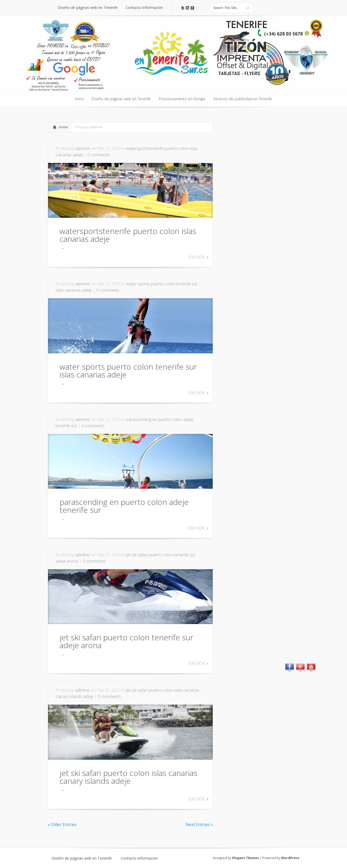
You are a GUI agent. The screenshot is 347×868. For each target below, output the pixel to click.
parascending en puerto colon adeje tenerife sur (124, 506)
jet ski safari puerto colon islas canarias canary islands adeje (128, 777)
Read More (197, 257)
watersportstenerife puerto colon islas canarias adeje (128, 235)
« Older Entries (62, 824)
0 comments (99, 155)
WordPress (290, 858)
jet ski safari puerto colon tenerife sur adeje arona (126, 641)
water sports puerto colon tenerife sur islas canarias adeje (128, 371)
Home (63, 127)
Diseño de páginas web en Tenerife (82, 858)
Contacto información (139, 858)
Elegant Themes (246, 858)
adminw (82, 148)
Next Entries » (199, 824)
